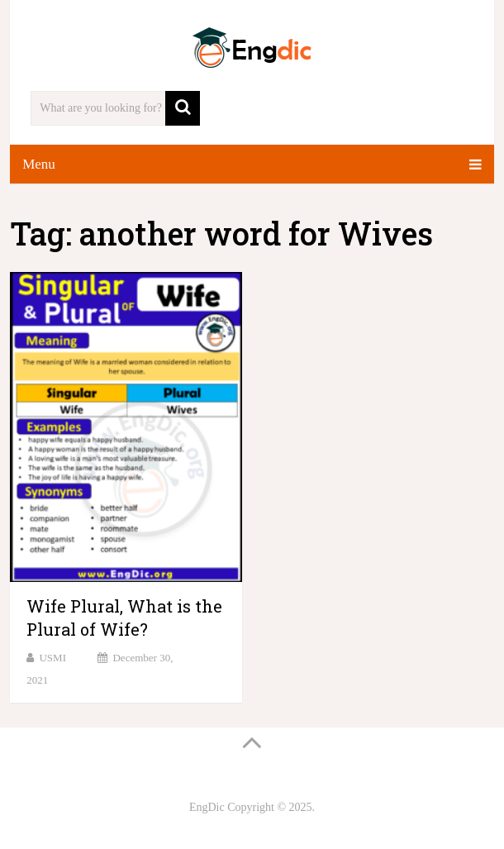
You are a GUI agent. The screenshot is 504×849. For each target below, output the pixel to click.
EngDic (207, 807)
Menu (39, 164)
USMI (52, 658)
